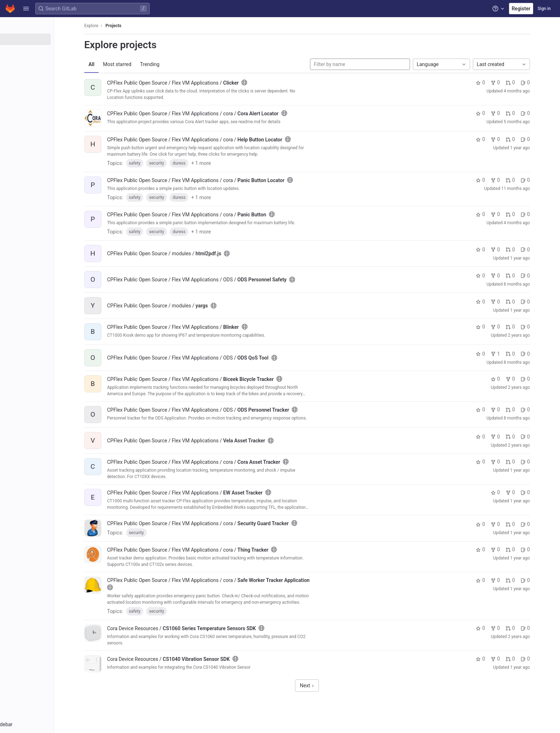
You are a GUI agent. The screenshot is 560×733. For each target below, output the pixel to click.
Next (326, 686)
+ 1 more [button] (220, 163)
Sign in (544, 9)
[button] (26, 9)
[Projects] (46, 39)
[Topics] (46, 63)
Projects (132, 26)
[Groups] (46, 51)
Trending (168, 64)
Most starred (136, 64)
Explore (110, 26)
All (110, 64)
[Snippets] (46, 75)
